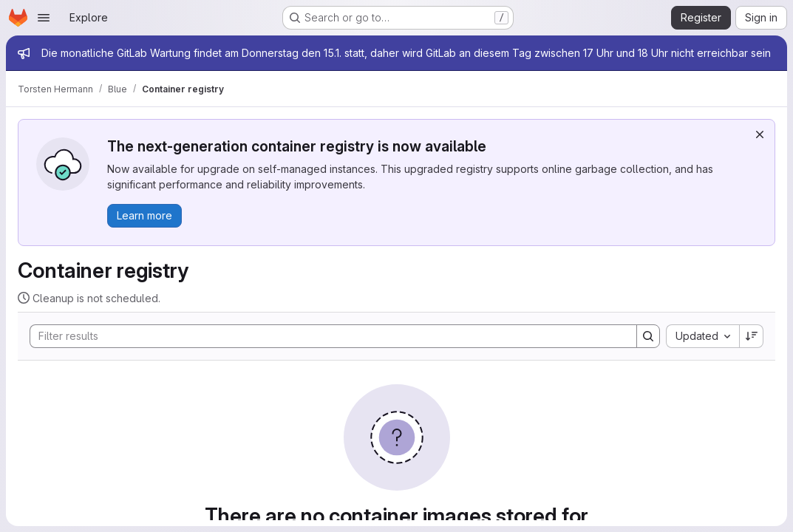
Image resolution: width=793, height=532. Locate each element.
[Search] (326, 336)
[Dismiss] (760, 134)
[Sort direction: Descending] (752, 336)
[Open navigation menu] (44, 18)
